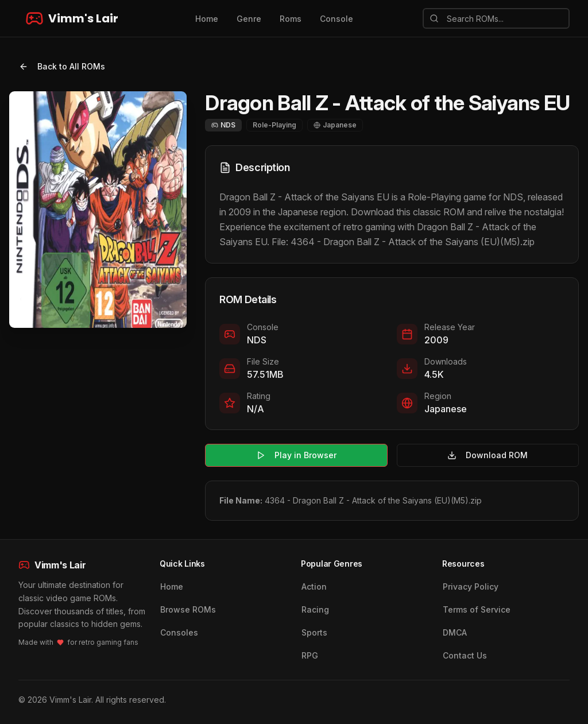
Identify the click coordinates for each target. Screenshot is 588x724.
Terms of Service (477, 609)
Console (336, 19)
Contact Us (465, 655)
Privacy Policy (471, 586)
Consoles (179, 632)
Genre (249, 19)
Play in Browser (296, 455)
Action (314, 586)
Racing (315, 609)
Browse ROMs (188, 609)
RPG (310, 655)
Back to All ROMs (62, 66)
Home (207, 19)
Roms (291, 19)
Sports (314, 632)
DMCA (455, 632)
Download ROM (488, 455)
